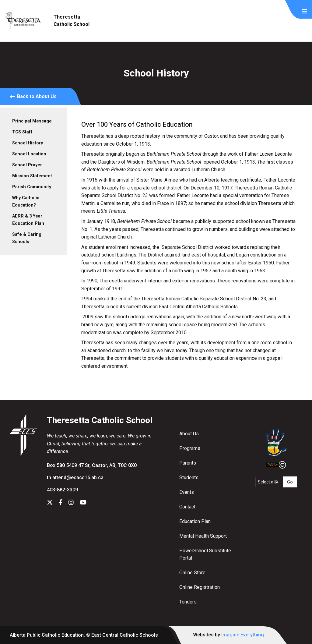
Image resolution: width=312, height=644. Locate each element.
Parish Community (32, 187)
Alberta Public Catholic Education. (47, 635)
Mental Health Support (203, 536)
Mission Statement (32, 176)
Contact (187, 507)
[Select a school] (268, 482)
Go (290, 482)
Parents (188, 463)
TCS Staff (22, 132)
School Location (29, 154)
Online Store (192, 573)
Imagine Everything (243, 635)
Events (187, 492)
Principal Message (32, 121)
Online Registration (200, 587)
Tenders (188, 602)
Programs (190, 448)
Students (189, 478)
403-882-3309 (62, 490)
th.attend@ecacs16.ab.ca (75, 478)
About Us (189, 434)
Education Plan (195, 521)
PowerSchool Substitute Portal (205, 554)
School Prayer (27, 165)
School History (28, 143)
